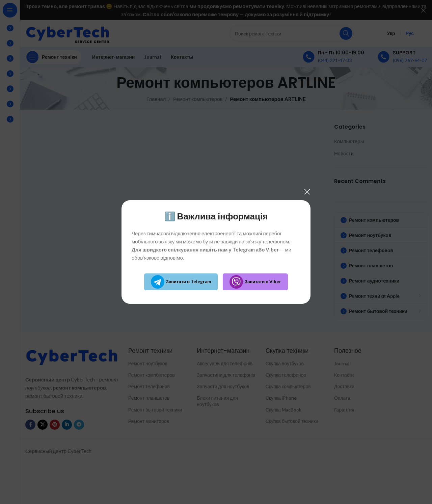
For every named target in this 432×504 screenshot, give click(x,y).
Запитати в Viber (255, 282)
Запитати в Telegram (181, 282)
